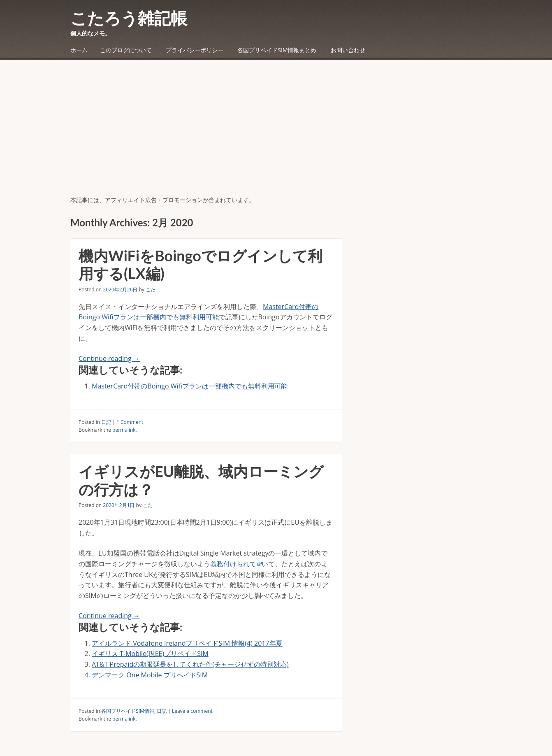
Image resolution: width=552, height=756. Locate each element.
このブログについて (126, 50)
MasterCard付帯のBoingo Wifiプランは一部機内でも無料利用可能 (190, 386)
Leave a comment (192, 711)
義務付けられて (233, 564)
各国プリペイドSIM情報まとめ (277, 50)
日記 (106, 422)
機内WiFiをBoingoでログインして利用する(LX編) (201, 264)
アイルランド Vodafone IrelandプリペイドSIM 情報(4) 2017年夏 (187, 643)
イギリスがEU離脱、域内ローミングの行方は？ (201, 480)
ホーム (79, 50)
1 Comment (130, 422)
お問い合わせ (348, 50)
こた (151, 290)
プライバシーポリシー (195, 50)
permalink (124, 430)
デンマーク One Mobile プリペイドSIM (150, 675)
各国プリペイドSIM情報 (128, 711)
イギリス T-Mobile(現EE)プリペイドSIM (150, 654)
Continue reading (109, 358)
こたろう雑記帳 (129, 18)
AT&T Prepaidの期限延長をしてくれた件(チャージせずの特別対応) (190, 664)
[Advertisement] (276, 134)
